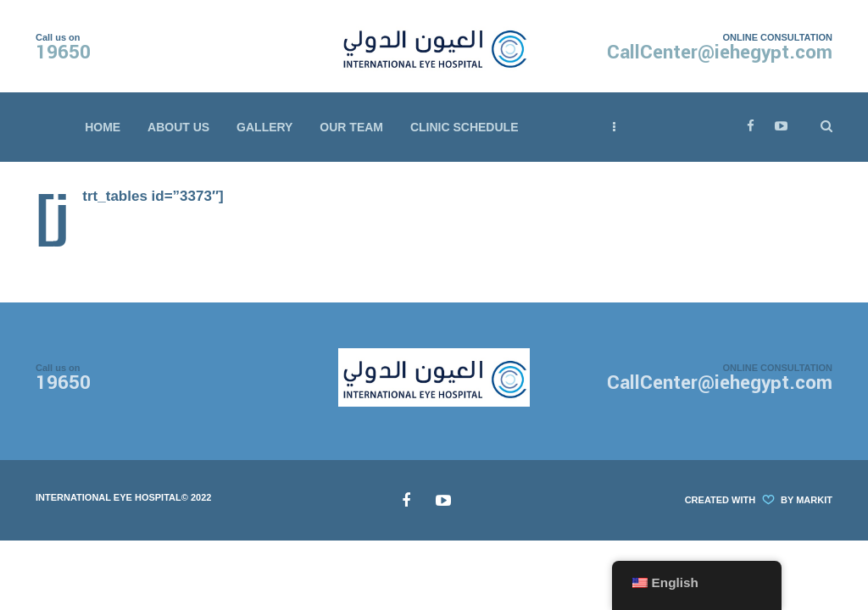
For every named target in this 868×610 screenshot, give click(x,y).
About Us (178, 127)
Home (103, 127)
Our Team (351, 127)
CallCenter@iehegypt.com (720, 53)
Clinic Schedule (465, 127)
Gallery (264, 127)
